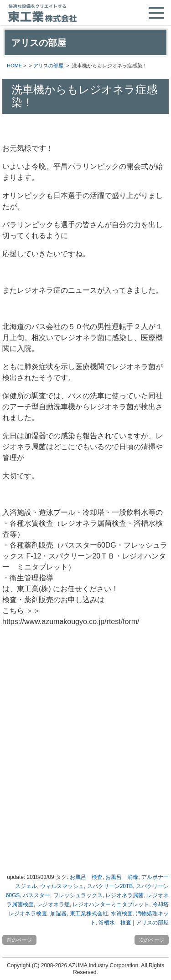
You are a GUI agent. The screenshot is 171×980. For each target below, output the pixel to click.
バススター (36, 895)
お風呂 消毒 (122, 877)
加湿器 (58, 914)
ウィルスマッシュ (62, 886)
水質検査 (122, 914)
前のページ (19, 940)
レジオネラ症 (53, 904)
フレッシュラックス (78, 895)
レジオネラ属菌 (124, 895)
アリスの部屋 (48, 66)
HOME (14, 66)
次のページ (152, 940)
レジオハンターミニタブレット (111, 904)
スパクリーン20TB (110, 886)
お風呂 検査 (86, 877)
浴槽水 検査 (115, 923)
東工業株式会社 (89, 914)
